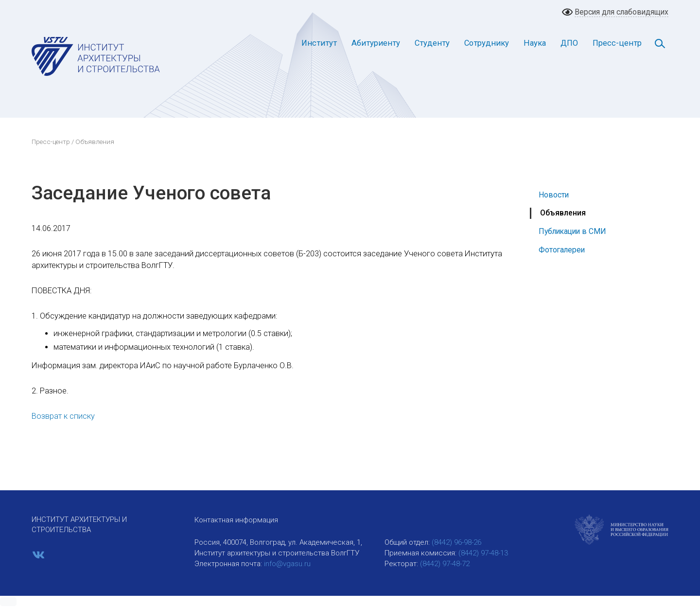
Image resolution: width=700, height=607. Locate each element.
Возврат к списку (63, 416)
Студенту (432, 43)
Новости (554, 195)
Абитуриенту (376, 43)
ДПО (569, 43)
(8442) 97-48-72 (445, 564)
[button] (8, 602)
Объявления (563, 213)
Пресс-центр (617, 43)
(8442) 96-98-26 (456, 542)
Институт (319, 43)
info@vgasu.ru (287, 564)
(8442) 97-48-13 (483, 553)
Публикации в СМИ (572, 231)
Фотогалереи (562, 250)
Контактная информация (236, 520)
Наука (535, 43)
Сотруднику (487, 43)
